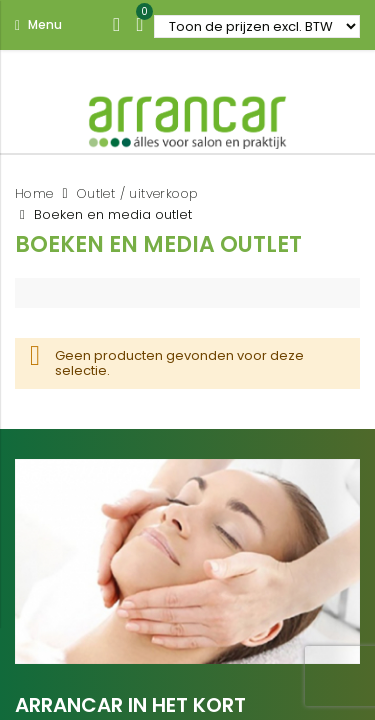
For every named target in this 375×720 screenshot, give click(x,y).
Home (34, 193)
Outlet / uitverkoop (138, 193)
